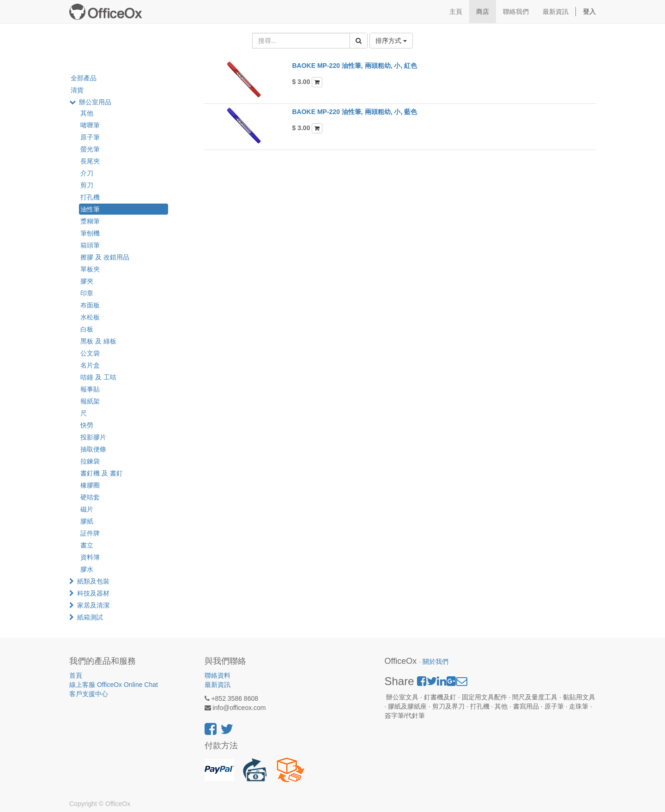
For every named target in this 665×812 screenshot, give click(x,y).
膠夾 (87, 281)
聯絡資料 (218, 675)
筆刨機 (90, 233)
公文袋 (90, 353)
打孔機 (90, 197)
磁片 (87, 509)
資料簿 (90, 557)
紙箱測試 (90, 617)
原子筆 (90, 137)
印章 (87, 293)
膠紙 (87, 521)
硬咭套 (90, 497)
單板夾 (90, 269)
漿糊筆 (90, 221)
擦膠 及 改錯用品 (105, 257)
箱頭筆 (90, 245)
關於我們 (435, 662)
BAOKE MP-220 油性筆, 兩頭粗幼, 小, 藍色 (355, 112)
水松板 (90, 317)
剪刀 (87, 185)
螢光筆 (90, 149)
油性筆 (90, 209)
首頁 (76, 675)
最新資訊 (218, 685)
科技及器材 (93, 593)
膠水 (87, 569)
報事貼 (90, 389)
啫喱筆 (90, 125)
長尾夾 (90, 161)
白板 (87, 329)
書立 (87, 545)
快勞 (87, 425)
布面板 (90, 305)
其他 (87, 113)
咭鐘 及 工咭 (98, 377)
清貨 (77, 90)
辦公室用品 (95, 102)
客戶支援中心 (89, 694)
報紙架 (90, 401)
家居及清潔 (93, 605)
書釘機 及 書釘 (102, 473)
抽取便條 (93, 449)
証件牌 (90, 533)
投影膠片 (93, 437)
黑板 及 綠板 (98, 341)
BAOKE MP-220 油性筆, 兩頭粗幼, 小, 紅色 (355, 66)
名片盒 (90, 365)
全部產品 (84, 78)
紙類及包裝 (93, 581)
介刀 (87, 173)
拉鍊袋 (90, 461)
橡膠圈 (90, 485)
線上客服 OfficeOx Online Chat (114, 685)
